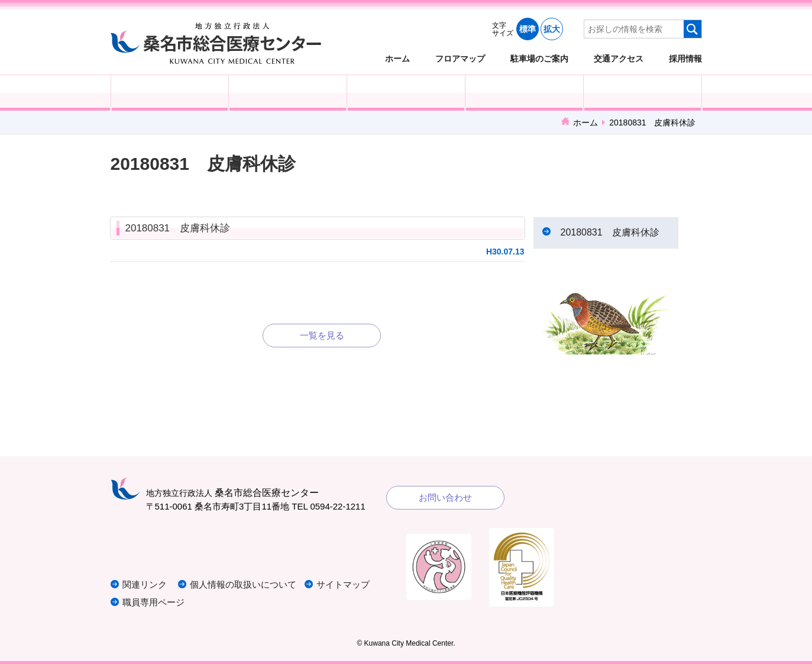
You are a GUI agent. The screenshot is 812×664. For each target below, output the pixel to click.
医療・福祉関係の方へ (406, 93)
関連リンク (145, 584)
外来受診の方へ (170, 93)
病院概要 (643, 93)
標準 (528, 29)
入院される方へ (288, 93)
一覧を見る (322, 335)
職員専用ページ (153, 602)
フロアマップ (460, 58)
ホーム (397, 58)
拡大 (552, 29)
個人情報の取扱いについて (243, 584)
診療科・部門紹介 (524, 93)
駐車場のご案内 (539, 58)
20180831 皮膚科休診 (178, 228)
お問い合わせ (445, 497)
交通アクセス (619, 58)
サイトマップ (343, 584)
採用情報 (685, 58)
